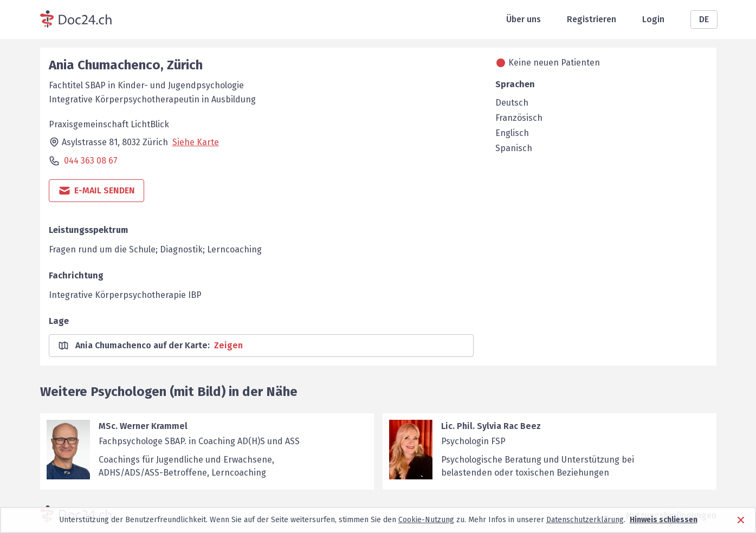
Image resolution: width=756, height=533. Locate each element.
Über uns (524, 19)
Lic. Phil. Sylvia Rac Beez (491, 426)
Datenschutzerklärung (585, 520)
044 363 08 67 (91, 161)
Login (653, 19)
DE (704, 19)
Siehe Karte (196, 142)
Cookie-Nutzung (426, 520)
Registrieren (592, 19)
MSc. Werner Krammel (143, 426)
